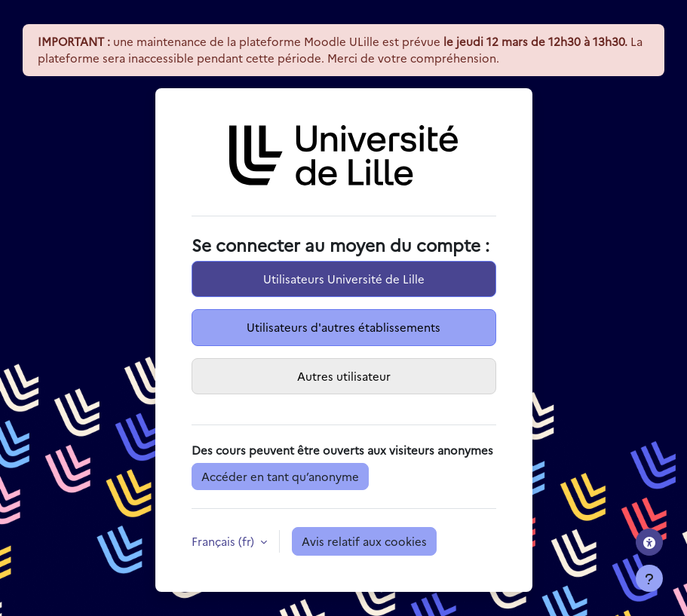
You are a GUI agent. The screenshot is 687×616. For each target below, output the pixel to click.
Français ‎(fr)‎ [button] (224, 541)
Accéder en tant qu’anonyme (280, 476)
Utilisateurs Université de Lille (344, 279)
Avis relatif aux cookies (364, 541)
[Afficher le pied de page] (649, 578)
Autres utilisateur (344, 376)
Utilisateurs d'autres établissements (343, 327)
